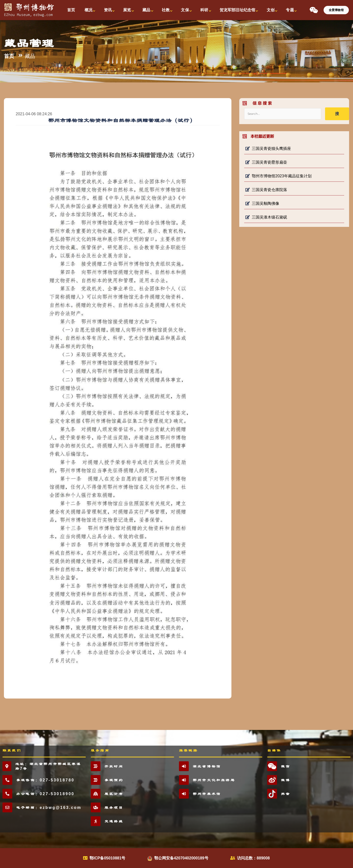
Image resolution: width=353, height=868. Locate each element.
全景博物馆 (336, 10)
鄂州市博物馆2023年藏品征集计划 (278, 176)
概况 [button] (88, 10)
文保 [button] (185, 10)
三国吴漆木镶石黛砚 (266, 217)
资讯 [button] (108, 10)
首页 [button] (71, 10)
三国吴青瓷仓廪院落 (266, 190)
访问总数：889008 (253, 858)
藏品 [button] (146, 10)
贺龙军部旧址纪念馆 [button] (237, 10)
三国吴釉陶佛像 (262, 203)
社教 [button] (166, 10)
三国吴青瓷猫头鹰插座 (268, 149)
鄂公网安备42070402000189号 (181, 858)
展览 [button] (127, 10)
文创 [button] (271, 10)
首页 (9, 56)
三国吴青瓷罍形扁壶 (266, 162)
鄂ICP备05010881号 (107, 858)
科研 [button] (204, 10)
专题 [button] (290, 10)
